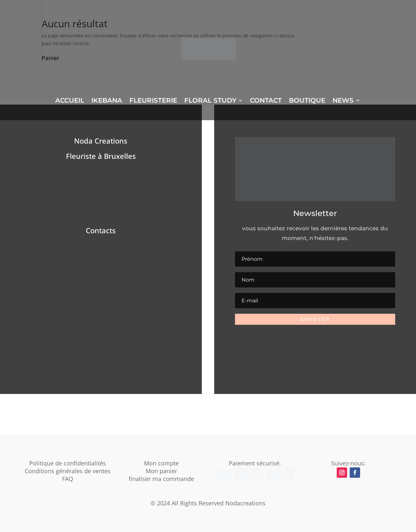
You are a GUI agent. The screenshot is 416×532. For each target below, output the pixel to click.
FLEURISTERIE (153, 101)
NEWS (343, 101)
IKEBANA (107, 101)
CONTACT (266, 101)
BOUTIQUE (307, 101)
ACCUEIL (70, 101)
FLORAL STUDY (210, 101)
